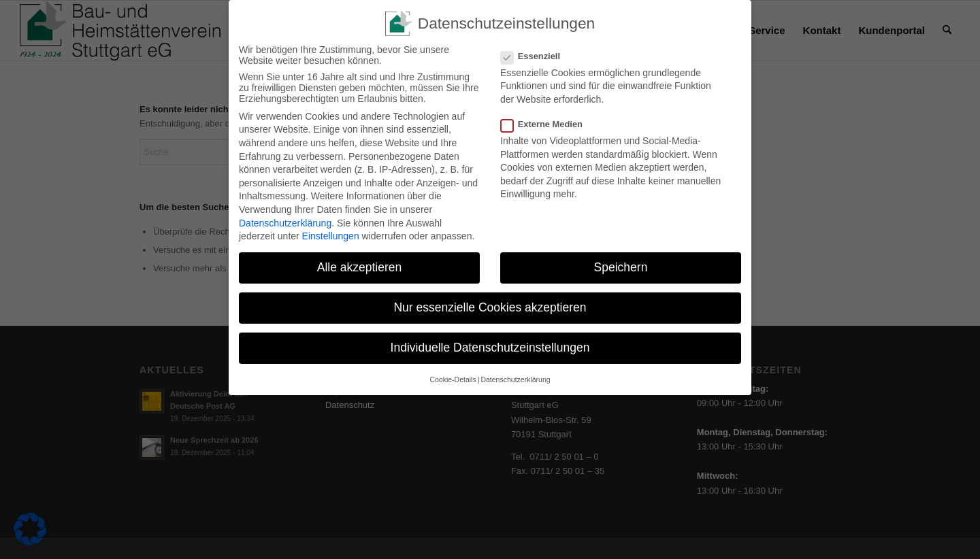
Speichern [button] (621, 265)
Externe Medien (547, 122)
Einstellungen (331, 234)
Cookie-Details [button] (453, 377)
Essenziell (536, 53)
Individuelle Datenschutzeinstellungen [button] (490, 345)
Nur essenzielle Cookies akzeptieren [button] (490, 305)
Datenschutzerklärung (285, 220)
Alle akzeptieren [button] (360, 265)
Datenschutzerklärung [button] (515, 377)
